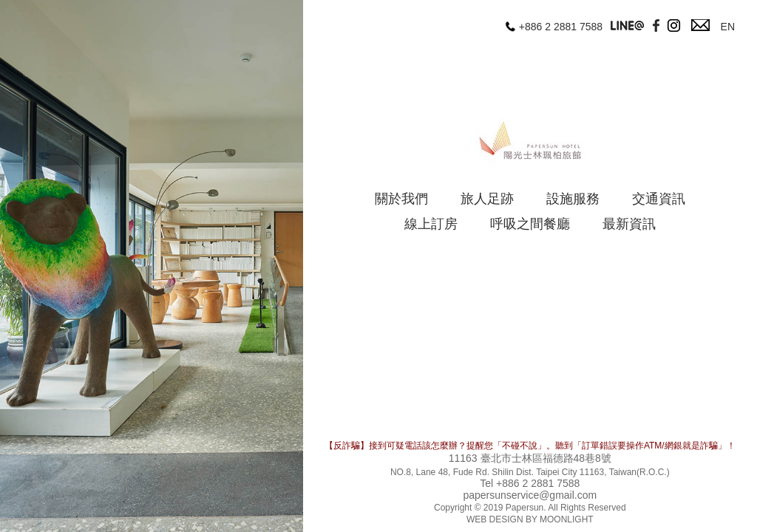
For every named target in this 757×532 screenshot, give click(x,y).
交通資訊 (659, 199)
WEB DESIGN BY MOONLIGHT (530, 519)
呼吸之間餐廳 (530, 224)
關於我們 (401, 199)
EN (728, 27)
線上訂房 (431, 224)
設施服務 (573, 199)
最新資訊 (629, 224)
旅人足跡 (487, 199)
